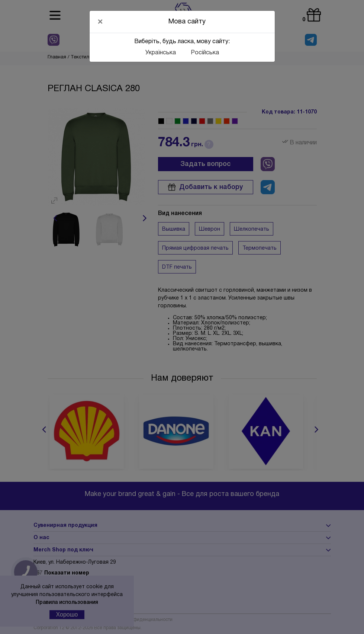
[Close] (100, 22)
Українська (161, 53)
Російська (205, 53)
